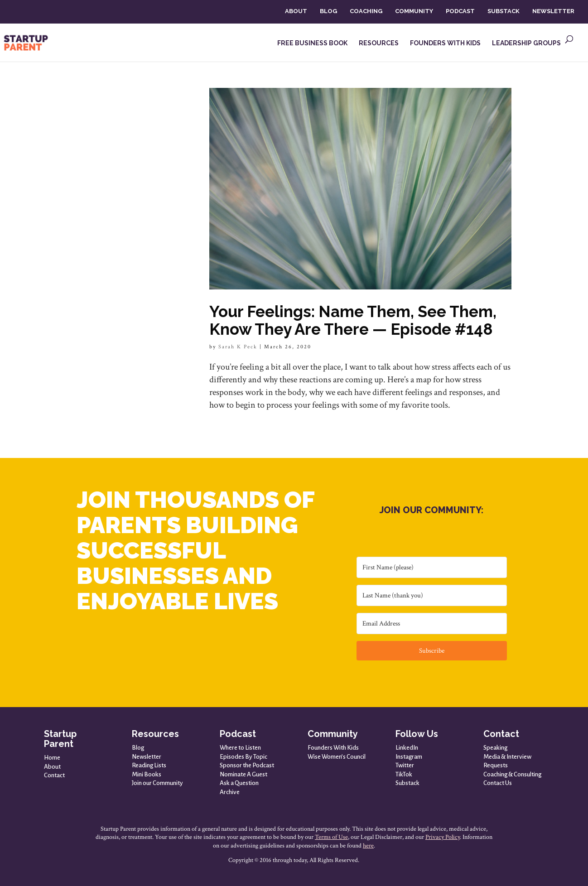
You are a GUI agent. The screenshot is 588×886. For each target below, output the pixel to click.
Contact (54, 775)
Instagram (409, 757)
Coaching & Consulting (512, 774)
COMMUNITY (414, 11)
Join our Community (157, 783)
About (52, 767)
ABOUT (296, 11)
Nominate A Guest (243, 774)
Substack (407, 783)
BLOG (328, 11)
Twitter (405, 765)
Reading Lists (149, 765)
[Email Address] (432, 624)
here (368, 846)
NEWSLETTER (553, 11)
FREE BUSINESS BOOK (312, 43)
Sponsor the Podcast (247, 765)
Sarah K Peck (238, 347)
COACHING (366, 11)
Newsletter (147, 757)
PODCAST (460, 11)
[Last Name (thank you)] (432, 595)
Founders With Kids (333, 748)
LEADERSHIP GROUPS (526, 43)
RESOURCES (379, 43)
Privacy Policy (443, 837)
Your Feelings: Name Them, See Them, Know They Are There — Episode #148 (353, 320)
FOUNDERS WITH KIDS (445, 43)
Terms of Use (331, 837)
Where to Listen (240, 748)
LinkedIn (407, 748)
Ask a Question (239, 783)
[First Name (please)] (432, 567)
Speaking (495, 748)
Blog (138, 748)
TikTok (404, 774)
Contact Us (498, 783)
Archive (230, 792)
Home (52, 758)
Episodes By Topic (243, 757)
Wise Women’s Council (337, 757)
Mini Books (147, 774)
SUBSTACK (504, 11)
